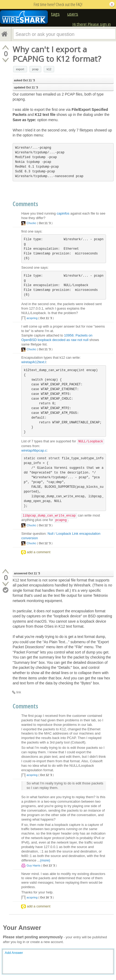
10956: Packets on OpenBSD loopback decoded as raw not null (57, 338)
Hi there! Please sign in (92, 24)
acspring (32, 318)
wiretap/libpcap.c (34, 450)
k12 (49, 69)
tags (55, 14)
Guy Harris (34, 865)
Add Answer (14, 953)
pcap (36, 69)
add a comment (39, 552)
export (20, 69)
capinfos (63, 213)
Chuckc (31, 223)
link (19, 692)
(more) (45, 860)
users (73, 14)
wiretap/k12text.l (34, 362)
